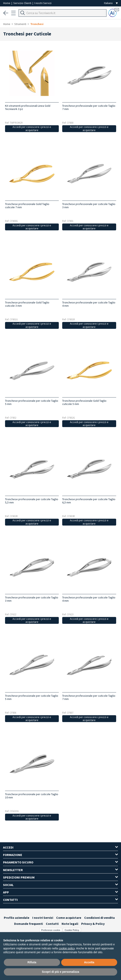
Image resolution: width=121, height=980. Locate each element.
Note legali (70, 924)
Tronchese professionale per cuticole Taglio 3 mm (89, 206)
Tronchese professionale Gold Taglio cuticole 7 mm (27, 206)
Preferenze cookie (51, 930)
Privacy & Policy (93, 924)
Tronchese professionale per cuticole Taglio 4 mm (89, 304)
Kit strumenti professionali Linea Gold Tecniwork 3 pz (28, 107)
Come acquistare (69, 918)
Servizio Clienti (23, 3)
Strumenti (20, 24)
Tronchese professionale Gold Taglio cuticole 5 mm (84, 402)
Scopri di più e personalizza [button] (60, 972)
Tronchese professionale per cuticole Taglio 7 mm (89, 107)
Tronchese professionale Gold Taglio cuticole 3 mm (27, 304)
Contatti (52, 924)
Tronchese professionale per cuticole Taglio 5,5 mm (32, 501)
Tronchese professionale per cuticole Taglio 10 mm (32, 796)
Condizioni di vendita (99, 918)
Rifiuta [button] (32, 962)
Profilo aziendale (17, 918)
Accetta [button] (89, 962)
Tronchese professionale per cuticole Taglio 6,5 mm (89, 501)
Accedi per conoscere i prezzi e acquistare (32, 129)
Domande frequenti (28, 924)
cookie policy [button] (67, 948)
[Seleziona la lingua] (111, 3)
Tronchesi (37, 24)
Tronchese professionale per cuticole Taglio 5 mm (32, 402)
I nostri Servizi (43, 3)
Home (7, 3)
